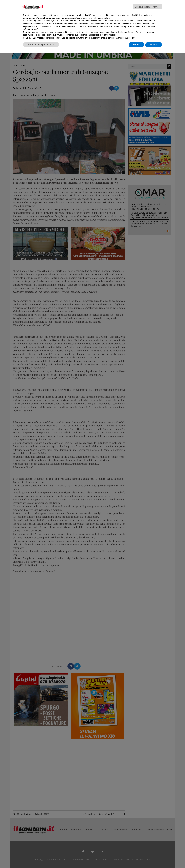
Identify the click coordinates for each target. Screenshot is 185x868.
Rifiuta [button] (136, 45)
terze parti (64, 21)
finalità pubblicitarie (40, 26)
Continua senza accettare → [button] (147, 7)
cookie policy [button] (103, 18)
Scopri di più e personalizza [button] (41, 45)
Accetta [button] (154, 45)
